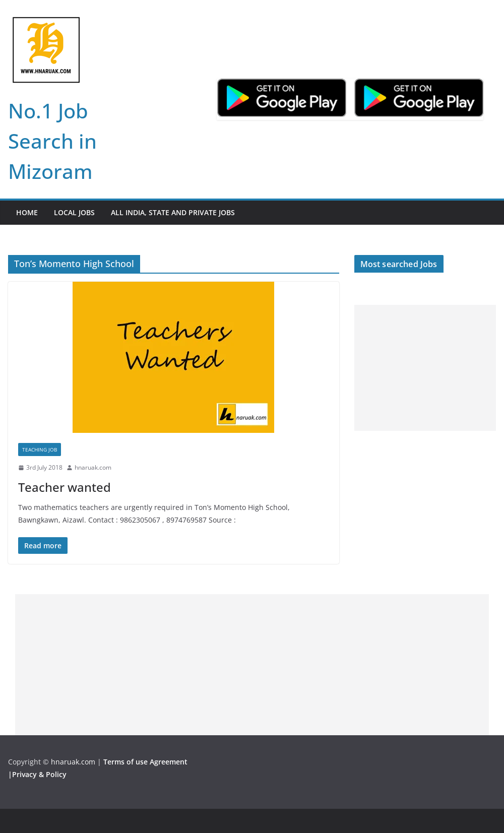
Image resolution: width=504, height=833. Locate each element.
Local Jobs (74, 212)
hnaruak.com (93, 467)
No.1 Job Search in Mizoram (52, 141)
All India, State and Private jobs (173, 212)
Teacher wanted (65, 487)
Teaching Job (40, 450)
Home (27, 212)
